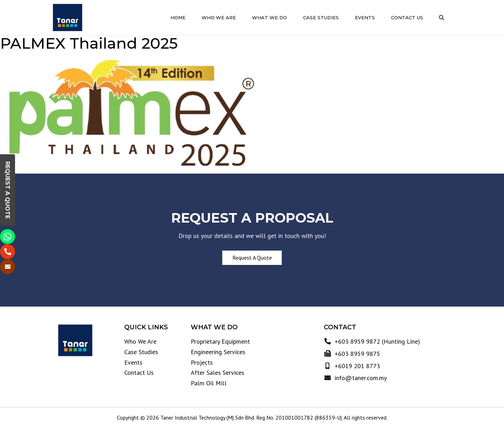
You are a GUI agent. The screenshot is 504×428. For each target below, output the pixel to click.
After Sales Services (218, 373)
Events (365, 18)
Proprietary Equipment (220, 341)
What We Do (269, 18)
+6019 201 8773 (356, 366)
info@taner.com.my (360, 378)
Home (178, 18)
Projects (202, 362)
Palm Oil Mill (209, 383)
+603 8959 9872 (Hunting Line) (376, 341)
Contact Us (407, 18)
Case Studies (321, 18)
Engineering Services (218, 352)
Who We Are (219, 18)
